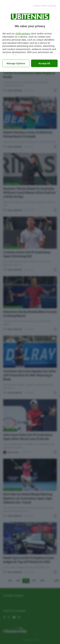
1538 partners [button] (23, 33)
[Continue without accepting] (44, 6)
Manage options (16, 63)
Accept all (44, 63)
